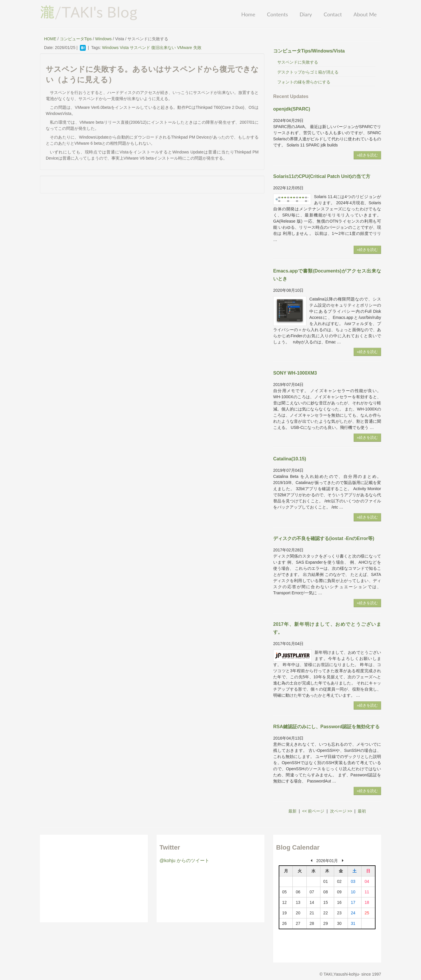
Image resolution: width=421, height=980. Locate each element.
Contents (277, 14)
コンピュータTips (76, 39)
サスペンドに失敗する (298, 62)
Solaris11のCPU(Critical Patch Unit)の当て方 (322, 176)
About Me (365, 14)
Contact (333, 14)
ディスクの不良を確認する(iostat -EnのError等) (324, 538)
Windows (103, 39)
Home (248, 14)
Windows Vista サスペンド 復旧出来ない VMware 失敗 (152, 48)
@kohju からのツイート (184, 861)
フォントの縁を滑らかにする (304, 82)
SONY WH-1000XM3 (295, 373)
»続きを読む (367, 155)
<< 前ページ (313, 811)
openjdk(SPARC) (292, 109)
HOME (50, 39)
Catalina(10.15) (290, 459)
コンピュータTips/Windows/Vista (309, 51)
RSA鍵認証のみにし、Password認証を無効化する (326, 727)
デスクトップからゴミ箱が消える (308, 72)
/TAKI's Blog (89, 12)
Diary (306, 14)
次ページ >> (341, 811)
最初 (362, 811)
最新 (292, 811)
